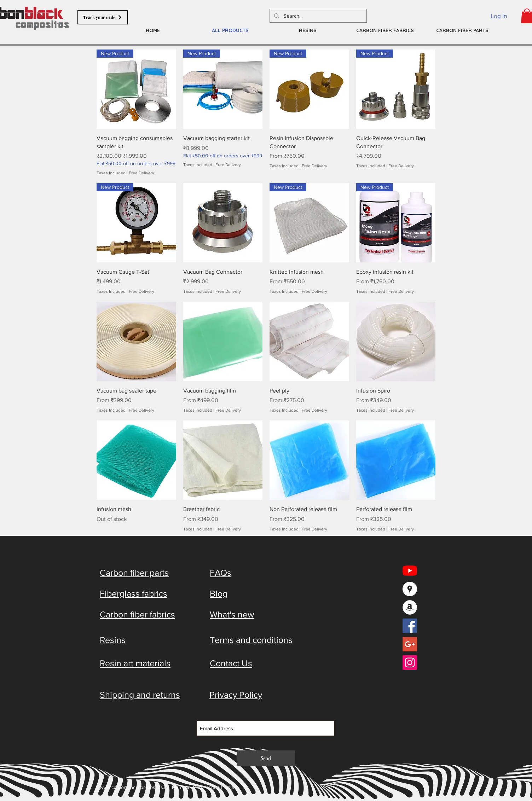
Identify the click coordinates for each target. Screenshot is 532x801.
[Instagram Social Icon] (410, 663)
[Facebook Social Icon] (410, 626)
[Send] (266, 758)
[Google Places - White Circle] (410, 589)
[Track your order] (103, 17)
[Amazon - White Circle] (410, 607)
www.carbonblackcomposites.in (134, 787)
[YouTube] (410, 571)
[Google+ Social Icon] (410, 644)
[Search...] (317, 16)
